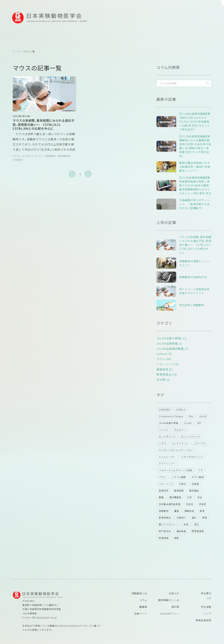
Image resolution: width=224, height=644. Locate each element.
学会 (200, 497)
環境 (205, 518)
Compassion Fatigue (171, 416)
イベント (164, 430)
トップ (16, 51)
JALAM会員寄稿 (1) (169, 343)
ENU (191, 416)
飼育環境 (164, 538)
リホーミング (166, 484)
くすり (162, 443)
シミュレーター (167, 457)
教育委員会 (65, 156)
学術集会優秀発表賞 (170, 504)
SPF (199, 423)
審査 (177, 511)
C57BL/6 (29, 156)
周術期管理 (175, 497)
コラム (143, 600)
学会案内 (206, 593)
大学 (189, 497)
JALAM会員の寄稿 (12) (172, 338)
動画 (161, 497)
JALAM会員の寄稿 (169, 423)
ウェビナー (180, 430)
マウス (40, 156)
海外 (194, 518)
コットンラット (180, 443)
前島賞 (195, 484)
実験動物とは (139, 593)
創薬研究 (164, 490)
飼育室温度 (198, 531)
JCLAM (188, 423)
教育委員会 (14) (167, 374)
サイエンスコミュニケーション (176, 450)
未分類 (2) (163, 380)
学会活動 (206, 607)
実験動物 (51, 156)
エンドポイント (167, 437)
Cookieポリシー (170, 613)
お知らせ (174, 593)
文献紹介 (19, 160)
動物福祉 (194, 490)
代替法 (182, 484)
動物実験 (179, 490)
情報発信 (189, 511)
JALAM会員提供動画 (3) (172, 349)
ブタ (200, 470)
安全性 (190, 504)
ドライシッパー (167, 463)
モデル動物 (198, 477)
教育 (202, 511)
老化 (197, 524)
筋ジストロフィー (168, 524)
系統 (186, 524)
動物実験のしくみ (169, 600)
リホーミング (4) (167, 364)
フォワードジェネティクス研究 (176, 470)
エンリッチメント (191, 437)
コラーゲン (200, 443)
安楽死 (203, 504)
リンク (207, 613)
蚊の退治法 (165, 531)
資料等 (175, 607)
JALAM (203, 416)
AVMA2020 (165, 409)
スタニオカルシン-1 (192, 457)
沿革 (209, 598)
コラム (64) (164, 359)
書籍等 (143, 607)
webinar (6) (164, 354)
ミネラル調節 (179, 477)
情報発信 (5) (164, 369)
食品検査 (181, 531)
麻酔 (177, 538)
